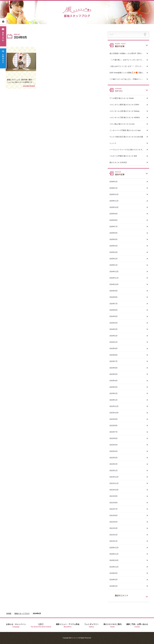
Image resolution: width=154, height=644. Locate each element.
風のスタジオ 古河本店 (118, 162)
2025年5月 (114, 239)
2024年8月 (114, 297)
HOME (9, 613)
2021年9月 (114, 496)
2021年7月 (114, 509)
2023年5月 (114, 374)
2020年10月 (115, 560)
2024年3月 (114, 329)
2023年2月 (114, 393)
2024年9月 (114, 291)
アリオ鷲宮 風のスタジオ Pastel (122, 98)
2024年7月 (114, 304)
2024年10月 (115, 284)
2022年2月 (114, 464)
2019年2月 (114, 586)
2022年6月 (114, 438)
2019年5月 (114, 573)
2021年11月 (115, 483)
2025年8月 (114, 220)
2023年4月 (114, 381)
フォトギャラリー (91, 626)
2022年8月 (114, 426)
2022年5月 (114, 445)
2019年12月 (115, 567)
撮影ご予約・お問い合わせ (137, 626)
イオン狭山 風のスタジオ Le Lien (122, 124)
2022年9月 (114, 419)
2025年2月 (114, 259)
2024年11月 (115, 278)
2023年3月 (114, 387)
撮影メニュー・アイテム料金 (68, 626)
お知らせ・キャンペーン (16, 626)
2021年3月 (114, 528)
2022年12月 (115, 406)
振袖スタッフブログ (22, 613)
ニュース (113, 143)
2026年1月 (114, 188)
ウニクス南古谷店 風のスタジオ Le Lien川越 (126, 137)
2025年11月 (115, 201)
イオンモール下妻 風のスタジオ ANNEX (125, 117)
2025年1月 (114, 265)
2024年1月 (114, 342)
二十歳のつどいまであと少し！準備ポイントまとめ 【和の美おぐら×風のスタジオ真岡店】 (129, 79)
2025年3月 (114, 252)
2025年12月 (115, 194)
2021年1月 (114, 541)
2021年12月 (115, 477)
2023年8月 (114, 355)
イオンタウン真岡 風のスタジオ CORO (124, 105)
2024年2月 (114, 336)
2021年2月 (114, 535)
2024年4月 (114, 323)
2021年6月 (114, 515)
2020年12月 (115, 548)
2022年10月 (115, 413)
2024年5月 (114, 316)
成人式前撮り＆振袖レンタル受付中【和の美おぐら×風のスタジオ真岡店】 (129, 53)
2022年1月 (114, 470)
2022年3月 (114, 458)
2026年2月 (114, 182)
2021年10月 (115, 490)
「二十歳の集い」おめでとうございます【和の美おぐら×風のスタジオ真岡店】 (129, 60)
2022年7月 (114, 432)
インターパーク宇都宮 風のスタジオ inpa (125, 130)
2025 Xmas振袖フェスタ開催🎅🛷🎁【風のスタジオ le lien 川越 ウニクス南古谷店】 (129, 73)
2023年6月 (114, 368)
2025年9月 (114, 214)
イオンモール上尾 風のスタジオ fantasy (124, 111)
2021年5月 (114, 522)
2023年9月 (114, 348)
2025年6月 (114, 233)
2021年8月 (114, 503)
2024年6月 (114, 310)
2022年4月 (114, 451)
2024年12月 (115, 271)
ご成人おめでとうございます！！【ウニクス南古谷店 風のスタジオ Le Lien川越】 (129, 66)
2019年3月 (114, 580)
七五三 (41, 626)
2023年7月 (114, 361)
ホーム (3, 21)
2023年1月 (114, 400)
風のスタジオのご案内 (112, 626)
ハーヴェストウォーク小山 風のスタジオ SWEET (128, 150)
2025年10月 (115, 207)
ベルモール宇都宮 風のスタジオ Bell (123, 156)
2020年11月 (115, 554)
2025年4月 (114, 246)
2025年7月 (114, 227)
